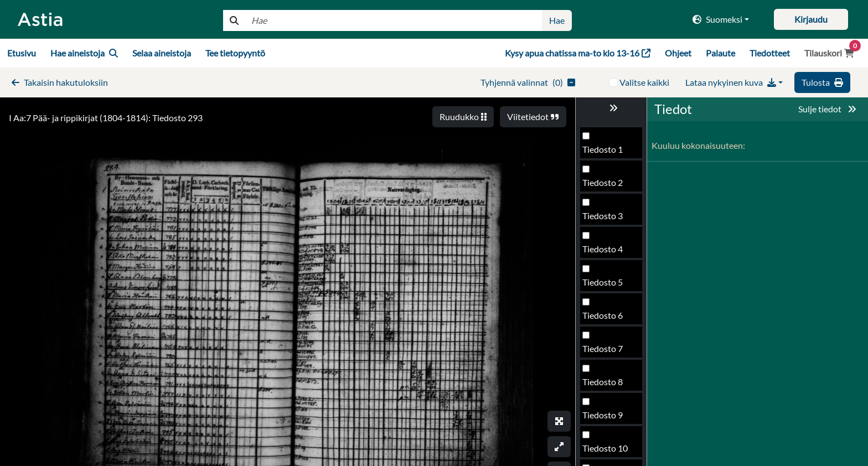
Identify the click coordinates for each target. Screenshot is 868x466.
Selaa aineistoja (162, 53)
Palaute (720, 53)
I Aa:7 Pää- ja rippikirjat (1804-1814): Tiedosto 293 (106, 118)
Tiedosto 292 (608, 252)
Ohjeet (678, 53)
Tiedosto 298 (608, 451)
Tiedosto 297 (608, 418)
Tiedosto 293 (608, 285)
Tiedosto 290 (608, 186)
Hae (557, 20)
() (528, 82)
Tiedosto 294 (608, 319)
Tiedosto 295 (608, 352)
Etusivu (22, 53)
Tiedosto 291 (608, 219)
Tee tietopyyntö (235, 53)
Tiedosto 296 (608, 385)
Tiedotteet (770, 53)
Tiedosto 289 (608, 152)
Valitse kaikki (644, 82)
